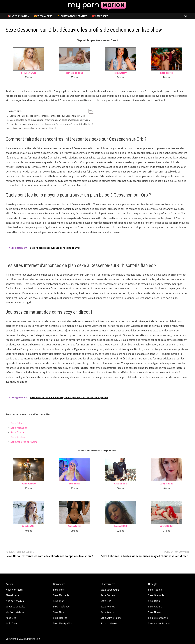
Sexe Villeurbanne (158, 618)
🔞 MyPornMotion (19, 16)
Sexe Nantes (60, 618)
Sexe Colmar (18, 432)
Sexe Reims (107, 612)
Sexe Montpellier (62, 623)
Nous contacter (14, 590)
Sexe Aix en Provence (160, 623)
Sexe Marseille (61, 595)
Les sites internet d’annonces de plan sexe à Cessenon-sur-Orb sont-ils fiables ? (51, 124)
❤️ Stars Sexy (100, 16)
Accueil (10, 584)
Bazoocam (59, 584)
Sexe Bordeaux (109, 595)
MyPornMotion (32, 639)
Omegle (153, 584)
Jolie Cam (11, 623)
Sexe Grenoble (156, 595)
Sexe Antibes (18, 437)
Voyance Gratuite (15, 606)
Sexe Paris (59, 590)
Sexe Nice (58, 612)
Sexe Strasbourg (110, 590)
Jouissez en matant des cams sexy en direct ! (33, 128)
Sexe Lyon (59, 601)
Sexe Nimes (155, 612)
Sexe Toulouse (61, 606)
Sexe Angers (155, 606)
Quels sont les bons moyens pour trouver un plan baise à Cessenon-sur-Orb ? (50, 120)
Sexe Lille (106, 601)
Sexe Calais (17, 423)
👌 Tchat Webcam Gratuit (72, 16)
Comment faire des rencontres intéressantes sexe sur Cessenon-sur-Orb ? (48, 116)
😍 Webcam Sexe (43, 16)
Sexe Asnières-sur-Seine (24, 442)
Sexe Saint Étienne (111, 618)
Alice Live (11, 618)
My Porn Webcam (16, 612)
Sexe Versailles (19, 428)
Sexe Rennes (108, 606)
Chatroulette (108, 584)
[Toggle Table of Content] (90, 111)
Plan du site (12, 595)
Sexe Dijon (154, 601)
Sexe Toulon (155, 590)
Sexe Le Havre (109, 623)
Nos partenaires (15, 601)
